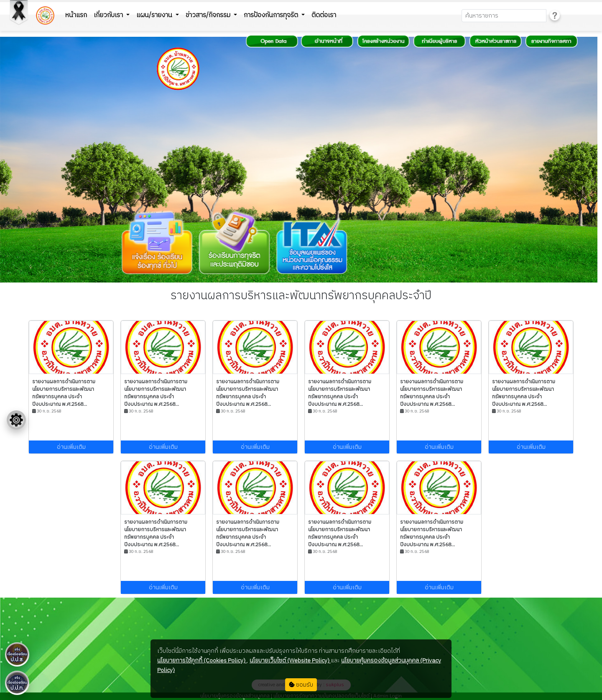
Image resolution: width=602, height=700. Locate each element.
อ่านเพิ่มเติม (71, 447)
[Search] (504, 16)
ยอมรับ (301, 685)
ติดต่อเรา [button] (324, 15)
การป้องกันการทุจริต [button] (272, 15)
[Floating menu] (16, 420)
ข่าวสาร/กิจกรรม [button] (209, 15)
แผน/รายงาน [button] (155, 15)
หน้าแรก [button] (76, 15)
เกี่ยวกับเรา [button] (109, 15)
